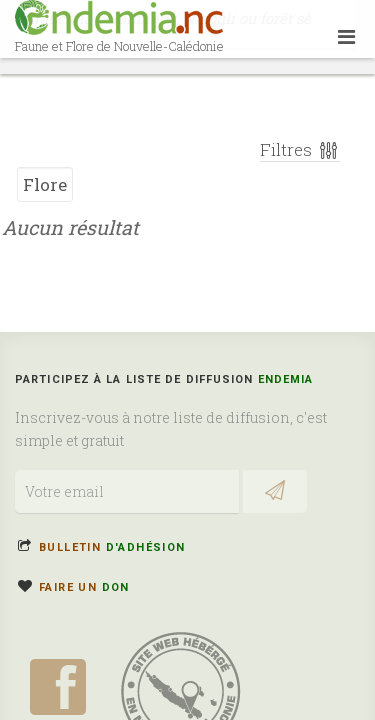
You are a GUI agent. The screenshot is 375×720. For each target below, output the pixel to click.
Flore (45, 177)
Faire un (84, 587)
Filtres (300, 142)
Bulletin (112, 547)
